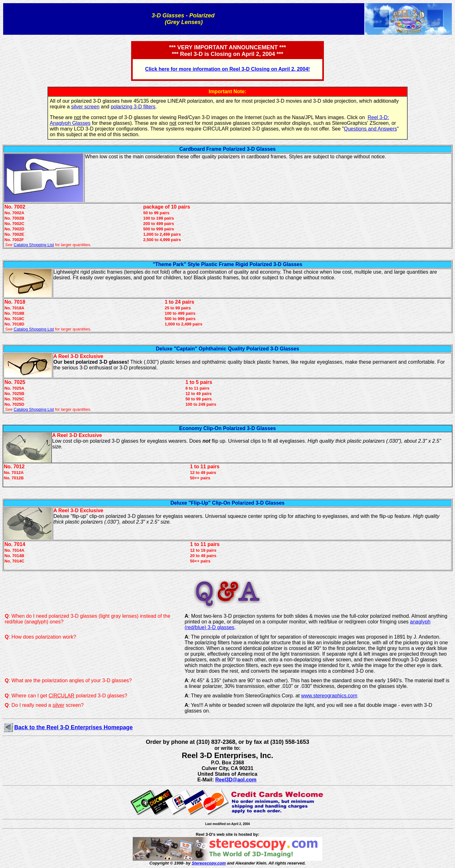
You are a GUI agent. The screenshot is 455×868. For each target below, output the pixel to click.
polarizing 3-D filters (133, 107)
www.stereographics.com (329, 696)
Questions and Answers (370, 129)
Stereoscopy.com (209, 863)
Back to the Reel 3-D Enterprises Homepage (73, 727)
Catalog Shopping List (34, 245)
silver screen (85, 107)
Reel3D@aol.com (236, 780)
